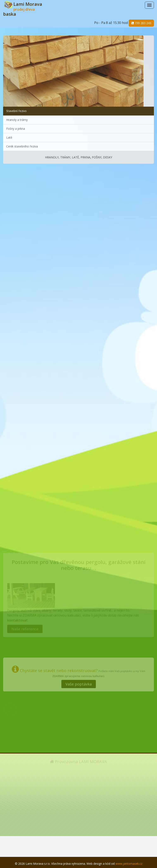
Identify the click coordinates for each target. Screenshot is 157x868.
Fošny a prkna (16, 128)
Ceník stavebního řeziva (22, 145)
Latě (9, 137)
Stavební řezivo (16, 110)
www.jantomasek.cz (129, 864)
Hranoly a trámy (17, 119)
